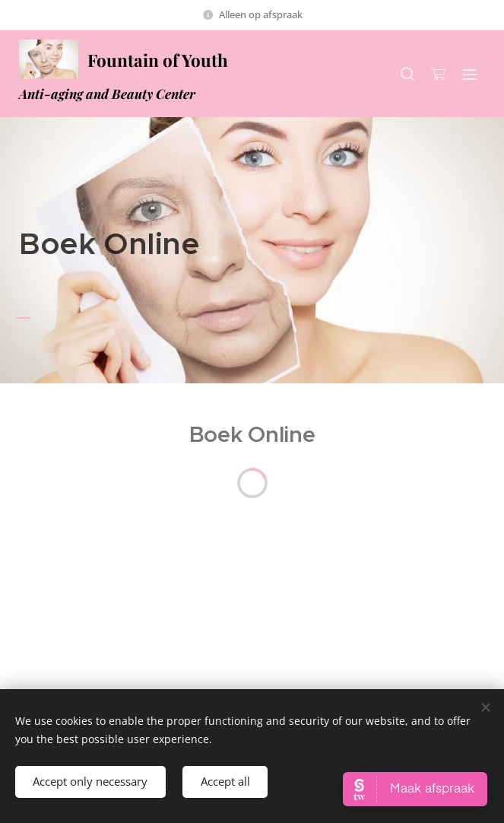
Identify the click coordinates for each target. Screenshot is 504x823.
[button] (407, 74)
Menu (470, 75)
